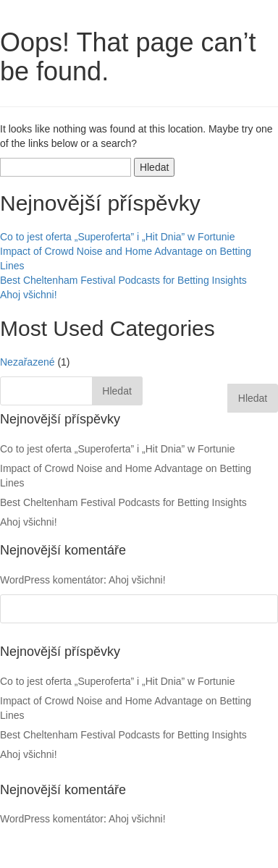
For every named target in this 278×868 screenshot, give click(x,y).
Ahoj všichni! (29, 295)
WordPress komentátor (52, 819)
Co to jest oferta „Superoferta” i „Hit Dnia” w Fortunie (117, 237)
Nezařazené (28, 362)
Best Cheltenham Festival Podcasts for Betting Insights (123, 280)
